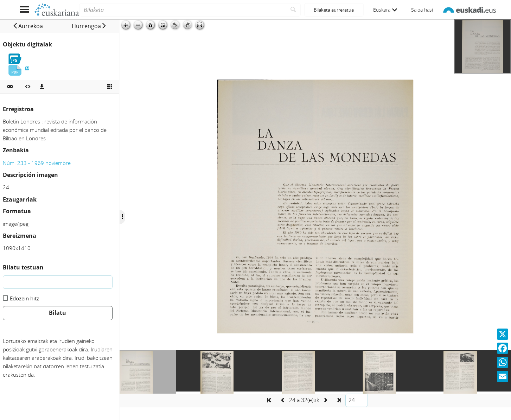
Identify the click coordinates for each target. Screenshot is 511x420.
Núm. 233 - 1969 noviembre (37, 163)
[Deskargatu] (42, 87)
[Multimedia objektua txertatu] (28, 87)
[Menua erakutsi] (24, 10)
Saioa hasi (422, 10)
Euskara (385, 10)
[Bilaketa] (183, 10)
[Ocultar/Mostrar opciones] (122, 217)
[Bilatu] (293, 10)
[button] (28, 26)
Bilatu (58, 313)
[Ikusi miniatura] (110, 87)
